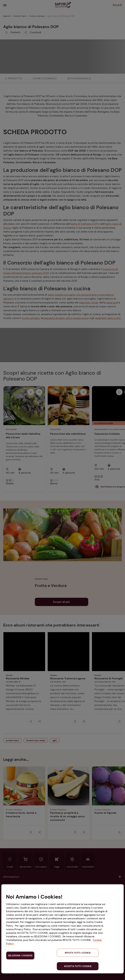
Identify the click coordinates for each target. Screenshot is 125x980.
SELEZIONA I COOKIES (20, 955)
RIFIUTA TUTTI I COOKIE (78, 953)
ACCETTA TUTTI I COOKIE (78, 966)
